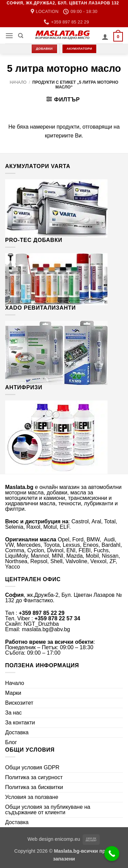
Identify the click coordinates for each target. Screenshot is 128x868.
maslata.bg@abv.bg (46, 629)
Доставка (17, 732)
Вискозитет (19, 703)
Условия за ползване (32, 797)
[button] (9, 36)
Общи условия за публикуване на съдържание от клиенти (48, 810)
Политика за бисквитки (34, 787)
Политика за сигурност (34, 777)
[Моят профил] (105, 37)
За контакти (20, 723)
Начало (18, 82)
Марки (13, 693)
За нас (13, 713)
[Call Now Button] (112, 854)
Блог (11, 742)
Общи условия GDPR (32, 767)
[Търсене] (21, 36)
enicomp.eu (67, 839)
